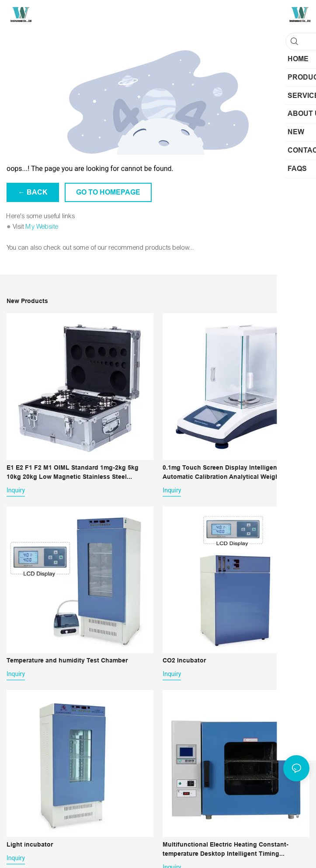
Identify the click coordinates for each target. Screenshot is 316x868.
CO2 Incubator (184, 660)
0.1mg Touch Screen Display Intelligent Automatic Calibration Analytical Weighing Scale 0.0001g (235, 473)
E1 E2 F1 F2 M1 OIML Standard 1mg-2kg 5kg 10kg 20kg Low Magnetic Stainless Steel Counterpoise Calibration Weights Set (73, 473)
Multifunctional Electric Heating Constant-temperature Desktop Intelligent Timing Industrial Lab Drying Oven (226, 850)
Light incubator (30, 844)
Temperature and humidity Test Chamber (67, 660)
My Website (42, 227)
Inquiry (16, 490)
